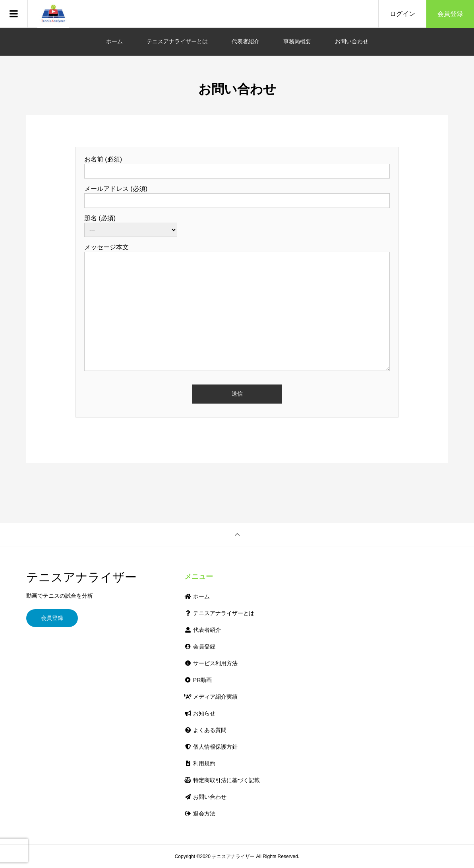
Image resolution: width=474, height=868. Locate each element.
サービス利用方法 (211, 663)
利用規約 (200, 763)
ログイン (402, 14)
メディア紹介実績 (211, 697)
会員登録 (450, 14)
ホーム (114, 41)
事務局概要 (297, 41)
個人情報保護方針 (211, 747)
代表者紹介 (246, 41)
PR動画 (198, 680)
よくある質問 (205, 730)
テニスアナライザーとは (177, 41)
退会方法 (200, 814)
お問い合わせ (352, 41)
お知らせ (200, 713)
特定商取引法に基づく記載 (222, 780)
